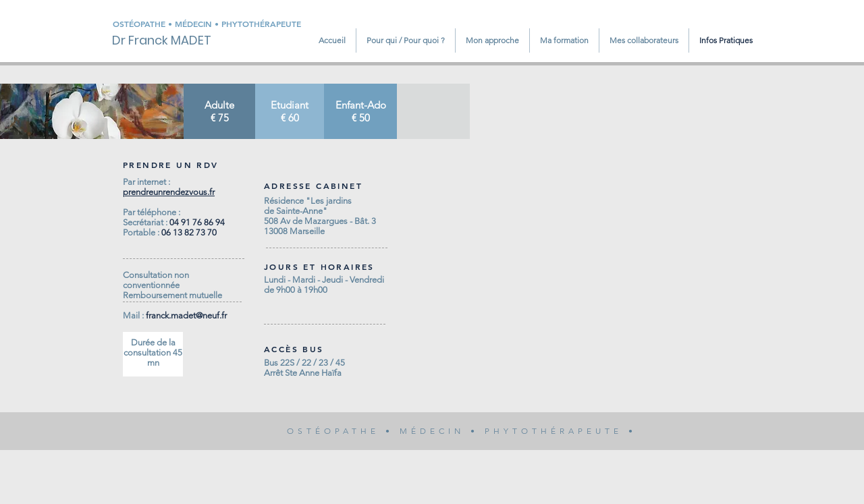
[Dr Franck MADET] (171, 40)
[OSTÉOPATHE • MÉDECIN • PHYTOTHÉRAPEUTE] (219, 24)
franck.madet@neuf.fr (186, 315)
